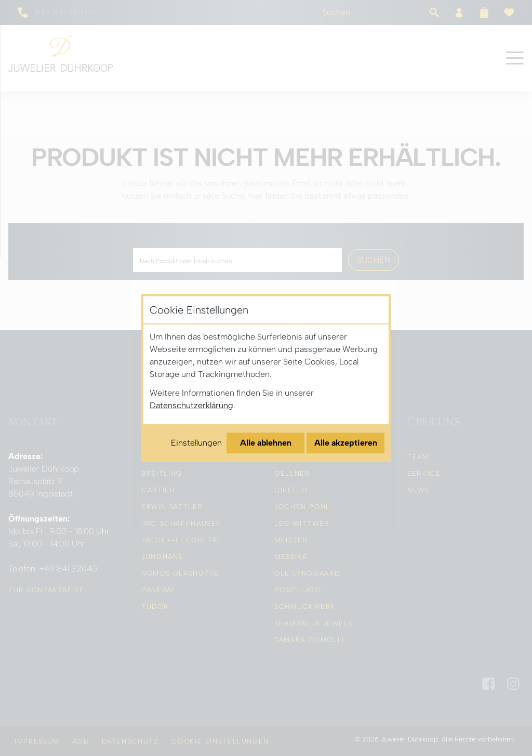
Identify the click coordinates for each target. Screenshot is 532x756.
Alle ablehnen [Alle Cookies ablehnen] (266, 443)
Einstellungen (196, 443)
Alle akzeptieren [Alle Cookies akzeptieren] (346, 443)
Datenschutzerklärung (191, 405)
